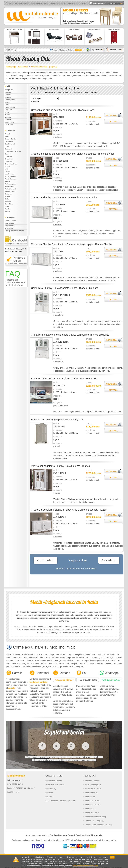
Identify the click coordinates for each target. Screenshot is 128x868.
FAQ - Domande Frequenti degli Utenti (60, 801)
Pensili (7, 181)
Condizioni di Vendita (54, 781)
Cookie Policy (51, 789)
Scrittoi (7, 196)
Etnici (7, 105)
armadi (57, 446)
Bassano (8, 92)
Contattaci (49, 793)
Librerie (8, 171)
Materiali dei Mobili (93, 781)
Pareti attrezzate (11, 179)
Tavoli (7, 206)
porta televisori (61, 406)
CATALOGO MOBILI (22, 3)
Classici (8, 95)
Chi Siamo (49, 797)
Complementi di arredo (13, 151)
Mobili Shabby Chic (93, 805)
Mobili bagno (9, 174)
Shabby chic (9, 122)
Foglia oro (8, 110)
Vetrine (7, 211)
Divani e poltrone (11, 164)
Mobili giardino (10, 176)
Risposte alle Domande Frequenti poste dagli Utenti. (15, 282)
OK (112, 857)
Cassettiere (9, 141)
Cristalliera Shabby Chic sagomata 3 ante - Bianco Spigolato (64, 288)
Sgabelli (8, 201)
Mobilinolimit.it (16, 776)
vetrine (57, 493)
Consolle (8, 154)
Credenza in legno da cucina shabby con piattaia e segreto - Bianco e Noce (73, 154)
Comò (7, 146)
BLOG (84, 3)
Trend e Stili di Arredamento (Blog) (99, 825)
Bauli (7, 136)
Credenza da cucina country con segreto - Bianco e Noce (63, 110)
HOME (10, 3)
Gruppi (7, 166)
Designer (71, 50)
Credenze (8, 156)
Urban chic (9, 125)
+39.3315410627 (64, 680)
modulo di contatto (38, 682)
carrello (12, 688)
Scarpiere (8, 194)
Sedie (7, 199)
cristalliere (58, 315)
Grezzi (7, 112)
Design (7, 102)
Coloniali (8, 97)
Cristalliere (9, 159)
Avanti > (109, 560)
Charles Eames (10, 221)
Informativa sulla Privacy (55, 785)
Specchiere (9, 204)
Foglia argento (10, 107)
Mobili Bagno (90, 809)
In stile (7, 115)
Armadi (7, 134)
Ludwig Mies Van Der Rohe (14, 231)
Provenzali (9, 120)
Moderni (8, 117)
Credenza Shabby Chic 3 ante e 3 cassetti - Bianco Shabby (64, 197)
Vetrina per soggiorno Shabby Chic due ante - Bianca (60, 466)
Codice (62, 50)
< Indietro (45, 560)
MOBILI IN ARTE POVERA (40, 3)
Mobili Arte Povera (92, 801)
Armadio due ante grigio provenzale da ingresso (58, 419)
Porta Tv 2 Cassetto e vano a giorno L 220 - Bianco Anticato (64, 378)
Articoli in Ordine (98, 3)
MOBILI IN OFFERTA (58, 3)
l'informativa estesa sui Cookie (85, 866)
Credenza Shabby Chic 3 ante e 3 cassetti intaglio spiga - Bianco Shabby (71, 244)
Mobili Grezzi (90, 797)
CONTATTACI (72, 3)
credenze (58, 137)
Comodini (8, 149)
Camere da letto (10, 139)
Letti (6, 169)
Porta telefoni (10, 186)
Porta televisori (10, 189)
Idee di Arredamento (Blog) (96, 817)
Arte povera (9, 90)
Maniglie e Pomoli (92, 813)
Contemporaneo (11, 100)
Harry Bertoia (10, 226)
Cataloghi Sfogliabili (93, 785)
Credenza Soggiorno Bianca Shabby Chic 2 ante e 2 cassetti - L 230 (69, 510)
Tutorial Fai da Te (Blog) (95, 821)
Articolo (54, 50)
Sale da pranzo (10, 191)
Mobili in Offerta (91, 793)
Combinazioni (10, 144)
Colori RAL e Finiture (93, 789)
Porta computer (10, 184)
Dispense (8, 161)
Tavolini (8, 209)
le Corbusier (9, 228)
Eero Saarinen (10, 223)
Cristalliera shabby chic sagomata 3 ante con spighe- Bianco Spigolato (70, 335)
